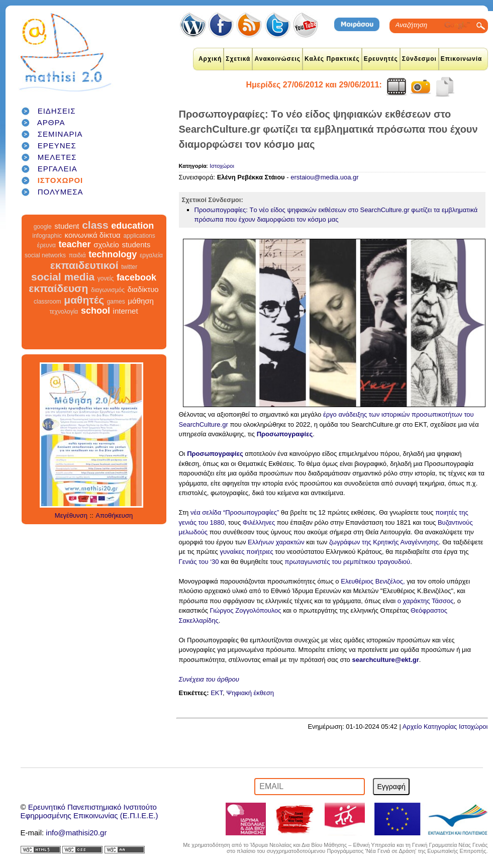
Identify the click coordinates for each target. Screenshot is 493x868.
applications (139, 236)
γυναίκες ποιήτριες (246, 552)
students (136, 245)
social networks (45, 255)
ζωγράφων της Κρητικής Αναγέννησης (384, 542)
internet (126, 311)
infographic (47, 236)
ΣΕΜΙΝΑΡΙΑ (60, 134)
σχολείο (106, 245)
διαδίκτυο (143, 289)
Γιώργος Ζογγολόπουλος (246, 610)
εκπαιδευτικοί (84, 265)
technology (113, 254)
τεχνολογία (64, 312)
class (95, 225)
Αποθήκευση (114, 515)
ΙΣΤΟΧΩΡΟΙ (61, 180)
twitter (129, 267)
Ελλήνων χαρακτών (276, 542)
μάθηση (141, 301)
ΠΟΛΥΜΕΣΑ (61, 192)
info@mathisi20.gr (76, 833)
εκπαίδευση (58, 288)
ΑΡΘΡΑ (51, 122)
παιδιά (77, 255)
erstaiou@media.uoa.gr (324, 177)
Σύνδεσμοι (419, 59)
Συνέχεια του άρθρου (209, 679)
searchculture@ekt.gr (385, 660)
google (43, 227)
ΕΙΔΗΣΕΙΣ (57, 111)
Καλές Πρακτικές (332, 59)
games (116, 302)
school (95, 311)
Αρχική (210, 59)
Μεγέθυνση (71, 515)
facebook (136, 277)
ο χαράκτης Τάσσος (426, 601)
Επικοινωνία (462, 59)
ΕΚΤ (217, 693)
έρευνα (46, 245)
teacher (74, 244)
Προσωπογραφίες (285, 434)
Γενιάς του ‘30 (199, 562)
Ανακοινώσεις (277, 59)
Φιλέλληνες (260, 522)
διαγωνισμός (108, 290)
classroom (47, 302)
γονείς (106, 278)
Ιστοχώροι (222, 166)
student (67, 226)
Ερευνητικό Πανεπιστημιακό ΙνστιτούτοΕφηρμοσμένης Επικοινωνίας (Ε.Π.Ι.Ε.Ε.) (89, 811)
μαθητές (84, 300)
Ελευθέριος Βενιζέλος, (373, 581)
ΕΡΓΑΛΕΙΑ (58, 169)
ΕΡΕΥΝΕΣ (57, 146)
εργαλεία (151, 255)
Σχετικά (238, 59)
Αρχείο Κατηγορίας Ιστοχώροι (445, 727)
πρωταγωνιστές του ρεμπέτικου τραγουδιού (348, 562)
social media (63, 277)
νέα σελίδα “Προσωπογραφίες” (235, 512)
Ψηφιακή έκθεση (250, 693)
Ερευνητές (381, 59)
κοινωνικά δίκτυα (93, 235)
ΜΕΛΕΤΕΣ (57, 157)
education (132, 226)
